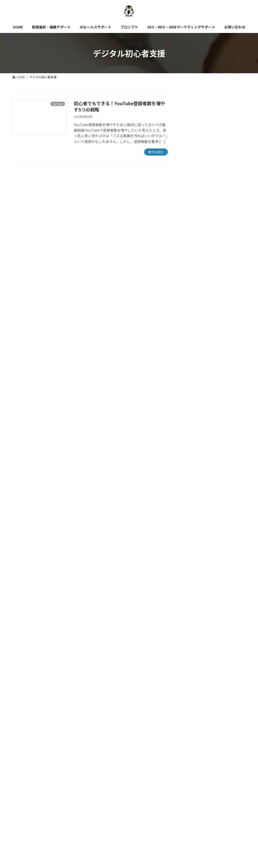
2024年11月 (194, 684)
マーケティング (197, 521)
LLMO (189, 480)
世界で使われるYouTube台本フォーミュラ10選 (226, 215)
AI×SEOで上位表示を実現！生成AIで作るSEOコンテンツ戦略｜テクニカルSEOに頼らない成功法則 (225, 249)
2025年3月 (193, 643)
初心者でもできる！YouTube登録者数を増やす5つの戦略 (119, 106)
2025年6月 (193, 613)
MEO (188, 490)
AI (186, 450)
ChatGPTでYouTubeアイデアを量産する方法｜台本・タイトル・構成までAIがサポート (227, 285)
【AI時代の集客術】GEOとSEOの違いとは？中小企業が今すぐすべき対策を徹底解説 (225, 155)
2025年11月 (194, 561)
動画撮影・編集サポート (60, 780)
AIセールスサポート (107, 780)
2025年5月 (193, 623)
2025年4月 (193, 633)
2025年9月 (193, 582)
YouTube (192, 511)
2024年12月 (194, 674)
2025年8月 (193, 592)
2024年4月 (193, 745)
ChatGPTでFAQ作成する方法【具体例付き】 (226, 381)
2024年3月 (193, 756)
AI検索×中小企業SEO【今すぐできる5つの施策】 (227, 407)
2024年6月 (193, 735)
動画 (188, 532)
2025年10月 (194, 572)
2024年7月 (193, 725)
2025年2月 (193, 653)
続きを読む (156, 152)
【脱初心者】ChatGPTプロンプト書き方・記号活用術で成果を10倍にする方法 (226, 352)
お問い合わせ (28, 784)
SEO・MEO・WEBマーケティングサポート (199, 780)
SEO (188, 501)
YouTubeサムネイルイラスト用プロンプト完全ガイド (226, 186)
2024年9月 (193, 704)
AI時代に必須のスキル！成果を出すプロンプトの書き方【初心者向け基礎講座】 (225, 122)
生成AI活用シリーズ (204, 470)
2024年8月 (193, 715)
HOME (23, 780)
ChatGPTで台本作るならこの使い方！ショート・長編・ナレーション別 (226, 319)
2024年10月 (194, 694)
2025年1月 (193, 664)
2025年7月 (193, 602)
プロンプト (197, 460)
